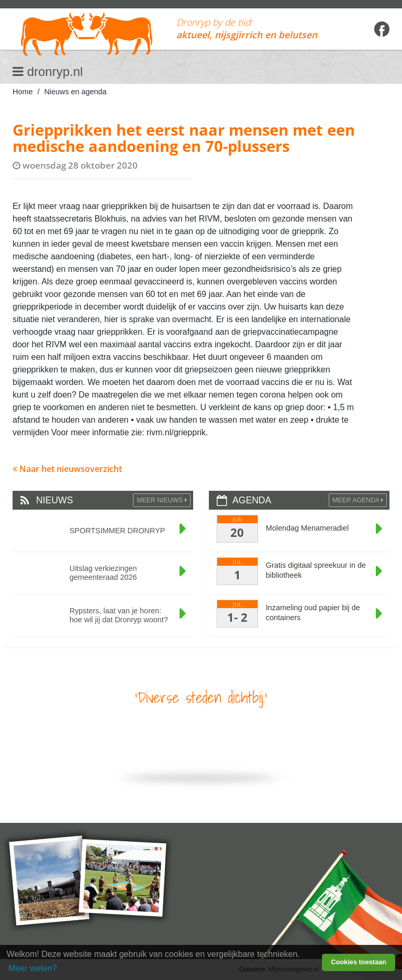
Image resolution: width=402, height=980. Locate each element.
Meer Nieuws (162, 500)
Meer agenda (358, 500)
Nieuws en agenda (75, 92)
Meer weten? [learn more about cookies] (33, 968)
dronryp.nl (48, 71)
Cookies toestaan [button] (359, 962)
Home (23, 92)
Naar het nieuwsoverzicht (67, 469)
